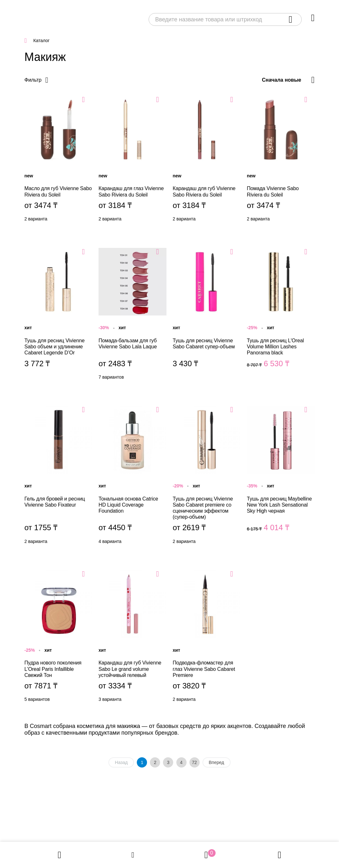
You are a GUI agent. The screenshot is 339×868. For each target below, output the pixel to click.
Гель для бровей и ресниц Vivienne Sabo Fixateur (59, 476)
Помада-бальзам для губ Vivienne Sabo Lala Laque (133, 315)
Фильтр (33, 80)
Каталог (42, 41)
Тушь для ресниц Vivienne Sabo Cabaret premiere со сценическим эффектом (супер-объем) (207, 476)
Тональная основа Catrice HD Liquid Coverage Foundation (133, 476)
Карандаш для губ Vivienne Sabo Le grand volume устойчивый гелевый (133, 638)
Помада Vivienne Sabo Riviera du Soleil (281, 160)
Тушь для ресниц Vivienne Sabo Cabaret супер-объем (207, 315)
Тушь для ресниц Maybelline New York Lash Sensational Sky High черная (281, 476)
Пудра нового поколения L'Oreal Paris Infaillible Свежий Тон (59, 638)
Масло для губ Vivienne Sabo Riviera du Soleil (59, 160)
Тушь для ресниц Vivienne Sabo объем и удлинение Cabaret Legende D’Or (59, 315)
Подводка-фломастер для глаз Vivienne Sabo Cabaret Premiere (207, 638)
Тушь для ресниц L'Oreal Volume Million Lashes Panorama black (281, 315)
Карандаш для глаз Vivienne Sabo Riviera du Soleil (133, 160)
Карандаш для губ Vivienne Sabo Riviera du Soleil (207, 160)
